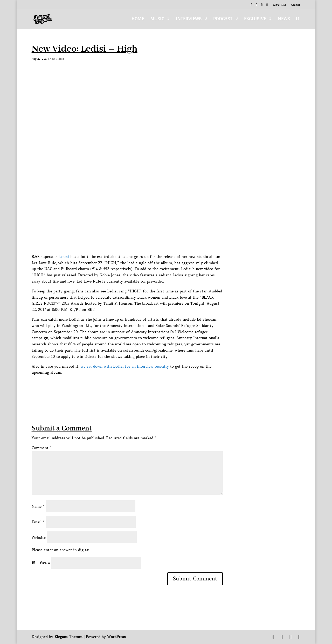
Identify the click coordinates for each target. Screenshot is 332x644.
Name (38, 506)
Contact (279, 5)
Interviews (189, 20)
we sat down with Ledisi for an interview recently (125, 366)
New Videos (57, 59)
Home (138, 20)
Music (157, 20)
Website (39, 538)
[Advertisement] (126, 387)
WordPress (116, 637)
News (284, 20)
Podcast (223, 20)
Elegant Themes (68, 637)
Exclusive (255, 20)
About (296, 5)
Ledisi (64, 257)
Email (38, 522)
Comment (41, 448)
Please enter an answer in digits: (60, 550)
